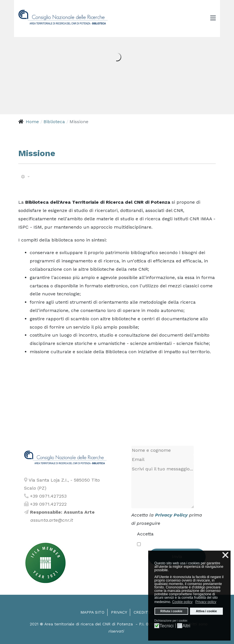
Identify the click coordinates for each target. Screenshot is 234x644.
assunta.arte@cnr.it (52, 520)
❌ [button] (225, 555)
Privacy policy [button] (206, 602)
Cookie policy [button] (182, 602)
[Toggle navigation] (213, 18)
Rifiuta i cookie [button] (171, 611)
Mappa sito (92, 612)
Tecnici (167, 626)
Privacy (119, 612)
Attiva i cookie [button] (206, 611)
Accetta (145, 534)
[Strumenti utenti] (25, 177)
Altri (187, 626)
